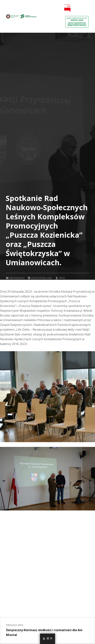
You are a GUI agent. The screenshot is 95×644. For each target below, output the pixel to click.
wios (62, 278)
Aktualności (17, 278)
